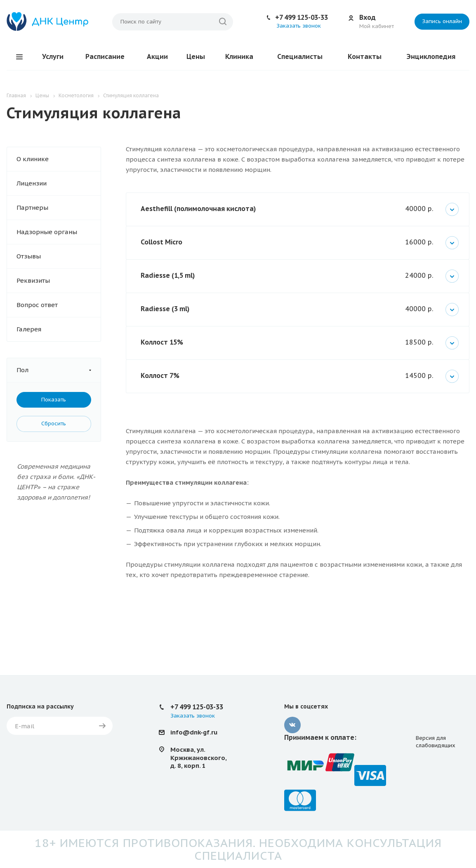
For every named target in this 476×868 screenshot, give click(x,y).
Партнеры (32, 208)
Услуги (53, 56)
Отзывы (29, 256)
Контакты (365, 56)
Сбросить (54, 423)
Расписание (105, 56)
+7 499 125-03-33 (302, 17)
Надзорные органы (47, 232)
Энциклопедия (431, 56)
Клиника (239, 56)
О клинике (33, 159)
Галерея (29, 329)
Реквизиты (33, 280)
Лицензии (32, 183)
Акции (157, 56)
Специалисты (300, 56)
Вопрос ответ (37, 305)
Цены (196, 56)
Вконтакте (292, 725)
